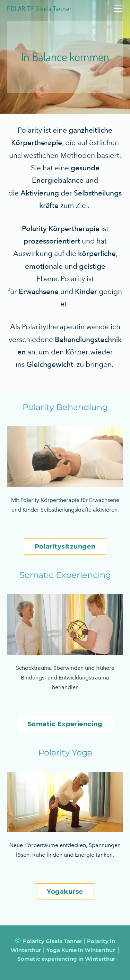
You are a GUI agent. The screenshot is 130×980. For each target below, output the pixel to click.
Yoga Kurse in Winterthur (81, 950)
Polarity (34, 941)
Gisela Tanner (64, 941)
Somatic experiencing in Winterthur (66, 959)
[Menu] (118, 9)
